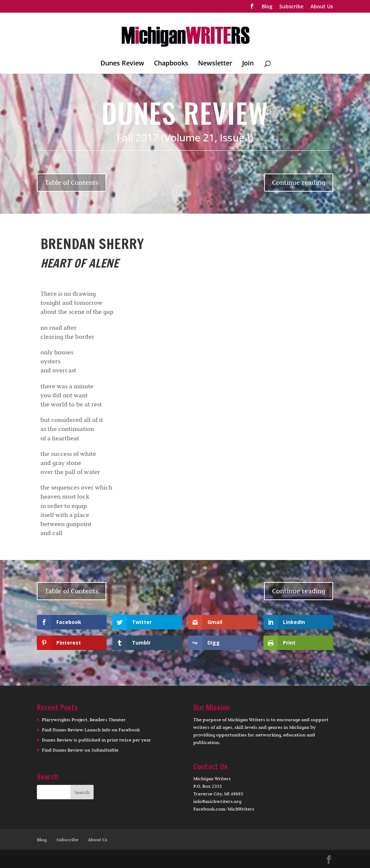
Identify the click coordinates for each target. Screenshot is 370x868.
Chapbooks (171, 64)
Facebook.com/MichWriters (224, 809)
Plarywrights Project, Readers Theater (84, 719)
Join (248, 64)
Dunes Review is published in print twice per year (96, 740)
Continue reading (299, 182)
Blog (267, 7)
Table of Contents (72, 182)
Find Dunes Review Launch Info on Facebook (91, 730)
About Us (322, 7)
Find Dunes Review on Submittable (80, 750)
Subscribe (291, 7)
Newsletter (215, 64)
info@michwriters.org (217, 801)
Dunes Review (122, 64)
